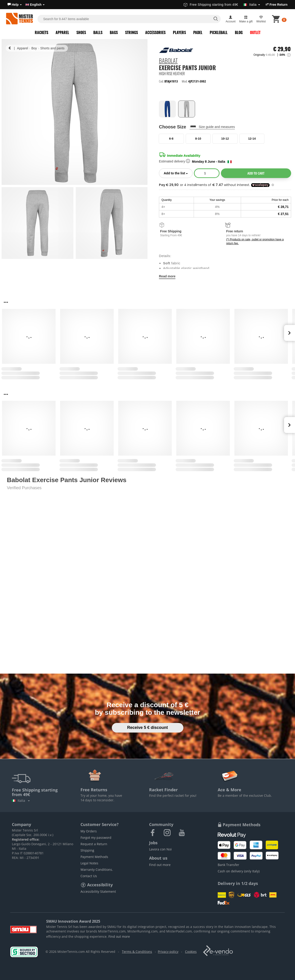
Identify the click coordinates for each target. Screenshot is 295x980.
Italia (21, 801)
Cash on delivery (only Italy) (239, 871)
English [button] (35, 5)
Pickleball (219, 32)
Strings (131, 32)
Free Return (276, 5)
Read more (167, 276)
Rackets (42, 32)
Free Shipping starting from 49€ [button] (222, 5)
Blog (239, 32)
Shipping (87, 850)
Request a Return (94, 844)
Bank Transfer (228, 865)
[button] (15, 5)
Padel (198, 32)
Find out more (160, 865)
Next (290, 333)
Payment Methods (94, 857)
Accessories (155, 32)
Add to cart (256, 173)
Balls (98, 32)
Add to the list (178, 173)
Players (179, 32)
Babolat (168, 61)
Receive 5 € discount (147, 728)
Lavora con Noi (160, 849)
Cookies (191, 952)
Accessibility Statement (98, 891)
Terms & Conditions (137, 952)
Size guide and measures (217, 127)
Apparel (62, 32)
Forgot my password (96, 838)
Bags (114, 32)
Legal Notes (89, 863)
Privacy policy (168, 952)
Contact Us (89, 876)
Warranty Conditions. (97, 870)
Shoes (81, 32)
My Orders (89, 831)
